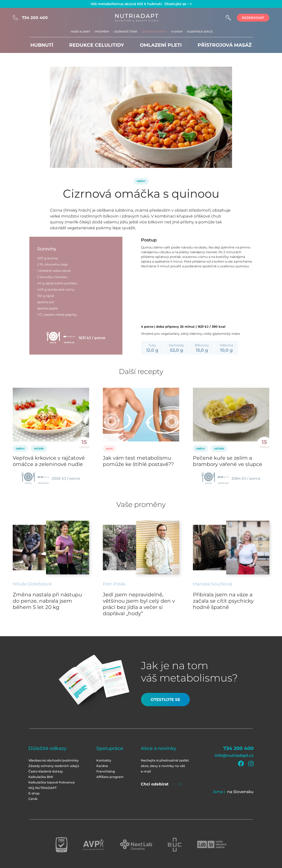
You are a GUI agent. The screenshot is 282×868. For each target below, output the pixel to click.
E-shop (34, 793)
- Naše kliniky (80, 32)
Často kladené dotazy (46, 771)
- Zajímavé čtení (125, 32)
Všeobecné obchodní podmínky (54, 760)
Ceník (33, 799)
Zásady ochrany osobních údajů (54, 766)
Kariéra (102, 766)
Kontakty (104, 760)
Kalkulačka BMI (41, 777)
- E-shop (176, 32)
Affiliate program (110, 777)
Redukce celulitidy (97, 45)
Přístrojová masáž (225, 45)
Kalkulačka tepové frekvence (52, 782)
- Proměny (101, 32)
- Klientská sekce (199, 32)
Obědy (141, 181)
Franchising (106, 771)
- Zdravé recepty (153, 32)
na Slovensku (240, 792)
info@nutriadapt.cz (234, 755)
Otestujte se (178, 4)
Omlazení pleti (161, 45)
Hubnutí (42, 45)
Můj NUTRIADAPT (42, 788)
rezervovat (253, 18)
